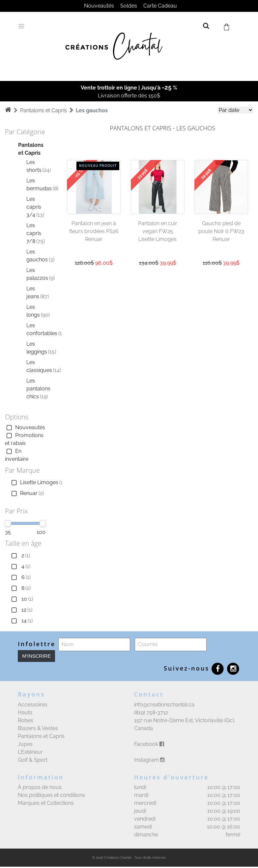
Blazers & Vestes (38, 728)
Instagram (149, 760)
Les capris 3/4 (35, 207)
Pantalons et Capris (43, 110)
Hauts (25, 712)
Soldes (129, 6)
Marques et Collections (46, 803)
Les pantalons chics (38, 389)
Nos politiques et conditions (51, 795)
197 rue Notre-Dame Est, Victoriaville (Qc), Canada (185, 724)
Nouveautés (99, 6)
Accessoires (33, 705)
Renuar (27, 494)
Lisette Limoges (37, 483)
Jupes (25, 744)
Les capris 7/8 (36, 233)
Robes (26, 720)
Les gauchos (92, 110)
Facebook (149, 744)
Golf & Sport (33, 760)
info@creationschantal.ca (164, 705)
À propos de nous (40, 787)
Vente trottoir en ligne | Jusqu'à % (129, 88)
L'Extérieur (30, 752)
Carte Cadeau (160, 6)
